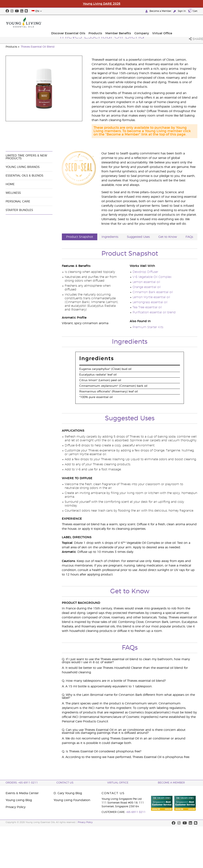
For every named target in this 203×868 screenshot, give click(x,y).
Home (10, 184)
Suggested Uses (138, 237)
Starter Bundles (19, 210)
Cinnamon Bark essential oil (153, 292)
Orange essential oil (147, 287)
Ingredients (110, 237)
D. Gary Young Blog (68, 793)
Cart (193, 11)
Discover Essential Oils (96, 22)
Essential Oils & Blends (24, 176)
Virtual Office (186, 22)
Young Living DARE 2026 (102, 4)
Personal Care (18, 202)
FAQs (189, 237)
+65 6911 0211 (136, 812)
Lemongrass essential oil (150, 302)
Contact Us (65, 783)
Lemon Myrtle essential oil (151, 297)
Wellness (13, 193)
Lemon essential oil (146, 282)
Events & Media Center (22, 793)
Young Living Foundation (72, 800)
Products (122, 22)
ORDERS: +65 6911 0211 (22, 783)
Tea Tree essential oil (147, 307)
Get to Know (168, 237)
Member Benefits (144, 22)
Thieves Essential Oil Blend (38, 47)
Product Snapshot (80, 237)
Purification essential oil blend (154, 312)
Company (167, 22)
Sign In (180, 11)
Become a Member (159, 11)
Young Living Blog (19, 800)
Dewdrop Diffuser (145, 272)
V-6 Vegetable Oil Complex (152, 277)
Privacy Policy (16, 807)
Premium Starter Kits (148, 327)
